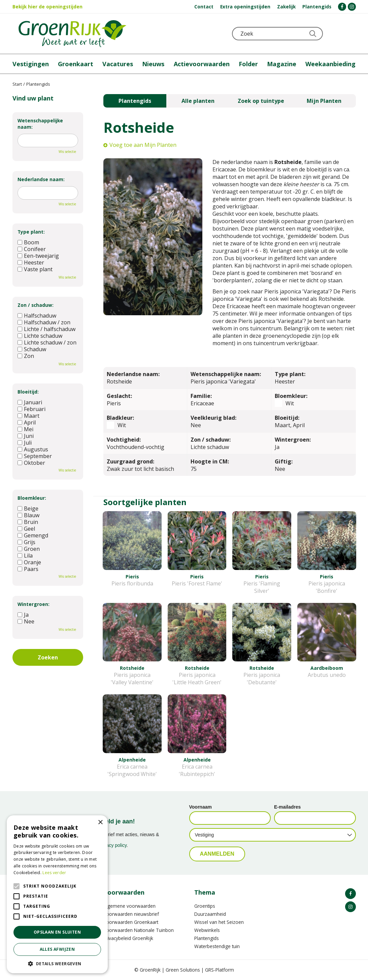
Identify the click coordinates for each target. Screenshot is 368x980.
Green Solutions (183, 970)
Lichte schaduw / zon (47, 342)
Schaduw (32, 349)
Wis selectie (67, 152)
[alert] (57, 894)
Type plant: (31, 232)
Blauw (28, 515)
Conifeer (32, 249)
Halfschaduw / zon (44, 322)
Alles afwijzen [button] (57, 949)
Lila (25, 556)
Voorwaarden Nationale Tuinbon (139, 930)
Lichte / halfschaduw (46, 329)
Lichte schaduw (40, 336)
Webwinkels (207, 930)
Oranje (29, 562)
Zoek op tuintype (261, 101)
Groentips (205, 906)
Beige (28, 508)
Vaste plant (35, 269)
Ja (23, 615)
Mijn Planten (324, 101)
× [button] (100, 823)
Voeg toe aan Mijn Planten (143, 145)
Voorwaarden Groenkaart (131, 922)
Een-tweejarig (38, 256)
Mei (25, 429)
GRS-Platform (220, 970)
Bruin (28, 522)
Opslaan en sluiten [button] (57, 932)
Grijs (26, 542)
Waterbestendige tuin (217, 946)
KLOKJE (334, 34)
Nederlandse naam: (41, 179)
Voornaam (200, 807)
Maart (28, 416)
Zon (26, 356)
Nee (26, 621)
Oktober (31, 463)
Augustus (33, 449)
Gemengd (33, 535)
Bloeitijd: (28, 392)
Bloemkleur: (32, 498)
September (35, 456)
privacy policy (113, 845)
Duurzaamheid (210, 914)
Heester (31, 262)
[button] (57, 963)
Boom (28, 242)
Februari (31, 409)
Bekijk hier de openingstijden (47, 7)
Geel (26, 529)
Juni (26, 436)
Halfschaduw (37, 316)
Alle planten (198, 101)
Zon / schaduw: (36, 305)
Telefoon (350, 34)
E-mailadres (287, 807)
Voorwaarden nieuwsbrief (131, 914)
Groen (29, 549)
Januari (30, 402)
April (27, 422)
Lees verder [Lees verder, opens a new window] (54, 873)
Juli (25, 443)
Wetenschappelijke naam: (40, 124)
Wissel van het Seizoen (219, 922)
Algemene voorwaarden (129, 906)
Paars (28, 569)
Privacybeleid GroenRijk (128, 938)
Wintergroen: (34, 604)
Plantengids (135, 101)
